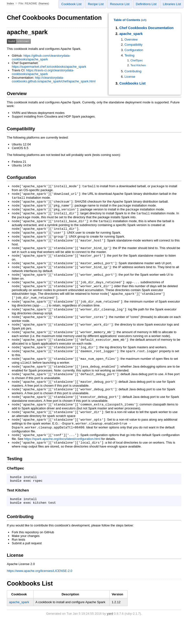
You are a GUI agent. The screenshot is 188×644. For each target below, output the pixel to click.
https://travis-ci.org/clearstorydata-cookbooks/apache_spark (43, 72)
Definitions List (146, 4)
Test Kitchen (138, 65)
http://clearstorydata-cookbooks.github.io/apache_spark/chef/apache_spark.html (54, 79)
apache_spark (131, 34)
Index (10, 3)
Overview (131, 39)
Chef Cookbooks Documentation (146, 28)
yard (110, 639)
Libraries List (172, 4)
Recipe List (96, 4)
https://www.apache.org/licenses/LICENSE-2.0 (40, 596)
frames (44, 3)
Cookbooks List (132, 83)
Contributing (133, 71)
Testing (129, 55)
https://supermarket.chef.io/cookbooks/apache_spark (49, 67)
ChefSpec (137, 60)
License (130, 77)
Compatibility (133, 45)
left (144, 20)
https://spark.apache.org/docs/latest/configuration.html (62, 460)
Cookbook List (71, 4)
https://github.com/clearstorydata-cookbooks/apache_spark (41, 57)
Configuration (134, 50)
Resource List (120, 4)
